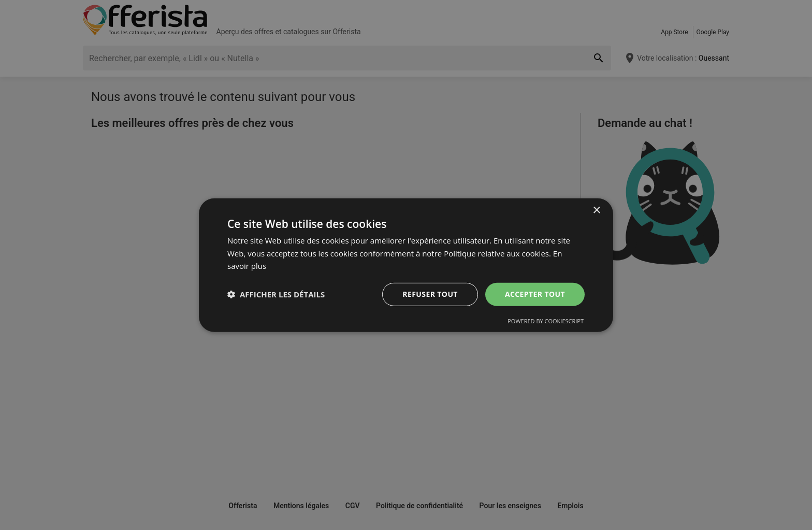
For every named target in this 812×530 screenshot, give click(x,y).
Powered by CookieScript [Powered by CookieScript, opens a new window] (546, 321)
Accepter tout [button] (535, 294)
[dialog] (406, 265)
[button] (276, 294)
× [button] (596, 210)
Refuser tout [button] (430, 294)
